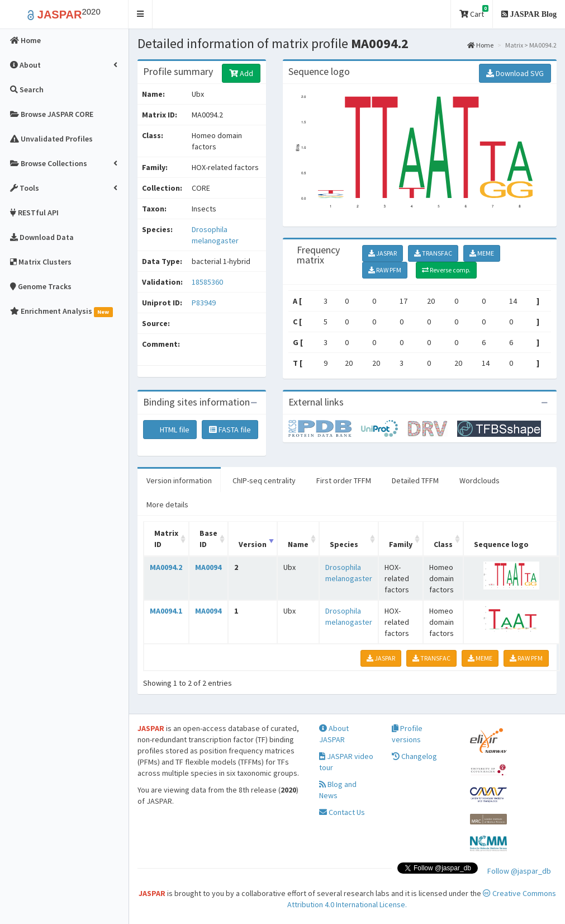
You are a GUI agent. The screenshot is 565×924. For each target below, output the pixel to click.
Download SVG (515, 73)
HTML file (170, 430)
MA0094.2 (166, 567)
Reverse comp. (446, 270)
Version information (179, 480)
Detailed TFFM (415, 480)
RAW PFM (385, 270)
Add (241, 73)
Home (480, 45)
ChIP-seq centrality (264, 480)
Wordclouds (479, 480)
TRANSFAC (433, 253)
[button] (141, 14)
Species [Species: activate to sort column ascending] (344, 544)
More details (167, 505)
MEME (482, 253)
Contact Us (342, 812)
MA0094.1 (166, 611)
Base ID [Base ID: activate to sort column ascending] (208, 539)
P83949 (205, 303)
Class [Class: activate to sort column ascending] (443, 544)
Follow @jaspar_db (519, 871)
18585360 (207, 282)
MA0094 (208, 567)
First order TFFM (344, 480)
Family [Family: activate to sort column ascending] (401, 544)
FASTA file (230, 430)
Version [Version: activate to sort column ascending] (253, 544)
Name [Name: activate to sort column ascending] (298, 544)
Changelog (414, 756)
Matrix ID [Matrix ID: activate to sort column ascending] (166, 539)
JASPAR (383, 253)
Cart (474, 12)
